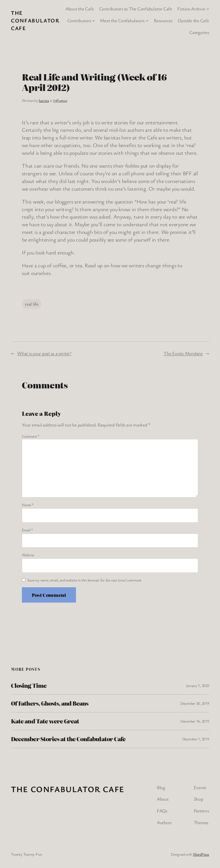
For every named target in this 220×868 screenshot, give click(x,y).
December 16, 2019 (195, 721)
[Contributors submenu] (93, 21)
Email (27, 530)
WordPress (201, 854)
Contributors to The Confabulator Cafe (136, 9)
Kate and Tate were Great (45, 721)
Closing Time (29, 686)
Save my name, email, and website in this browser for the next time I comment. (85, 580)
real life (32, 304)
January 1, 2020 (197, 685)
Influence (60, 100)
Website (28, 555)
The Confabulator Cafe (35, 20)
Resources (163, 20)
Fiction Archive (191, 9)
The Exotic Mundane (183, 353)
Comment (31, 436)
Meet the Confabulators (122, 20)
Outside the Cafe (193, 20)
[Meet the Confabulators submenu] (147, 21)
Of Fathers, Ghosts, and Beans (50, 703)
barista (44, 100)
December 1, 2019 (196, 739)
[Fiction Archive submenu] (208, 9)
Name (28, 505)
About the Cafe (80, 9)
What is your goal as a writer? (44, 353)
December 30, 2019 (195, 703)
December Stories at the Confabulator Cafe (68, 739)
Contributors (79, 20)
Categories (199, 32)
